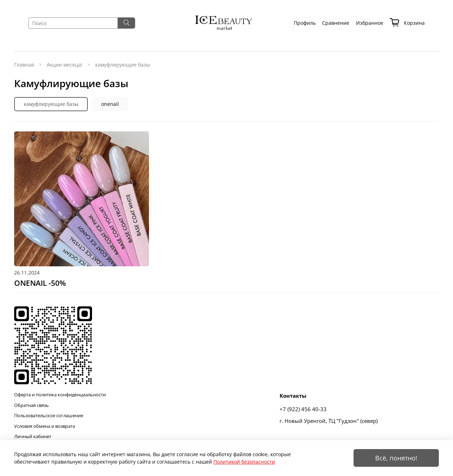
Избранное (370, 23)
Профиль (305, 23)
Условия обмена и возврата (45, 426)
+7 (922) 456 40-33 (303, 409)
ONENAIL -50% (40, 283)
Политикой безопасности (244, 462)
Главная (24, 65)
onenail (110, 104)
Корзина (407, 23)
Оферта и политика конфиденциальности (60, 395)
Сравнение (336, 23)
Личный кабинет (33, 437)
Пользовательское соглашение (49, 416)
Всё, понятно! (396, 458)
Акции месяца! (65, 65)
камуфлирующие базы (51, 104)
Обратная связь (31, 405)
